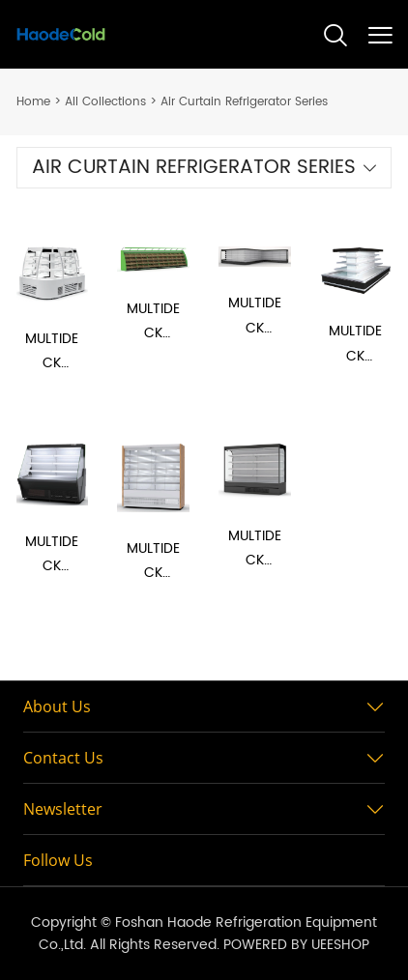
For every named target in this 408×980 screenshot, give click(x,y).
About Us (57, 706)
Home (33, 102)
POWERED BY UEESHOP (296, 945)
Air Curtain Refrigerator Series (244, 102)
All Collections (105, 102)
